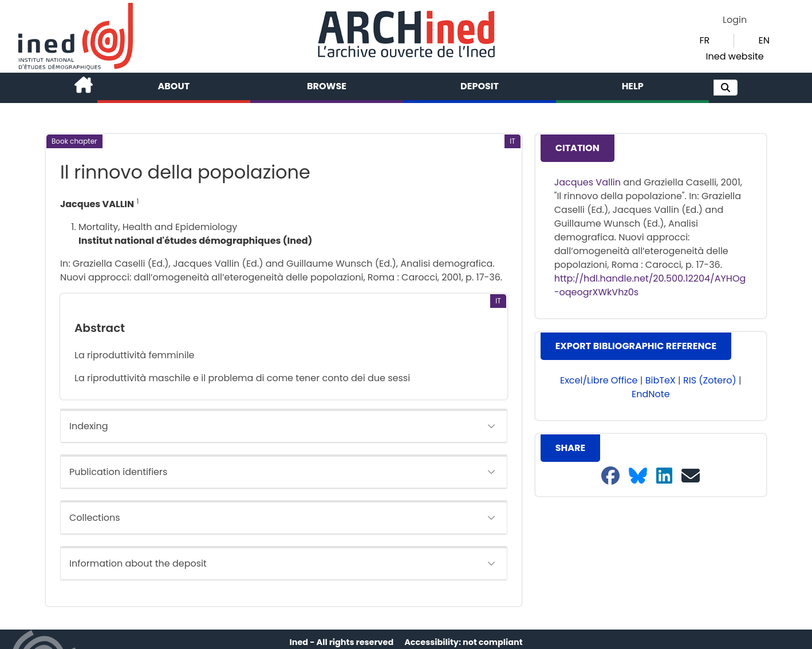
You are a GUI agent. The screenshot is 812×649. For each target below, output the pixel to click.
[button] (726, 88)
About (174, 86)
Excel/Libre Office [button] (599, 380)
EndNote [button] (651, 394)
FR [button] (704, 40)
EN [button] (764, 40)
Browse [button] (327, 86)
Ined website (735, 56)
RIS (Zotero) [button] (710, 380)
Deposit (480, 86)
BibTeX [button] (661, 380)
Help (633, 86)
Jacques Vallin (588, 182)
